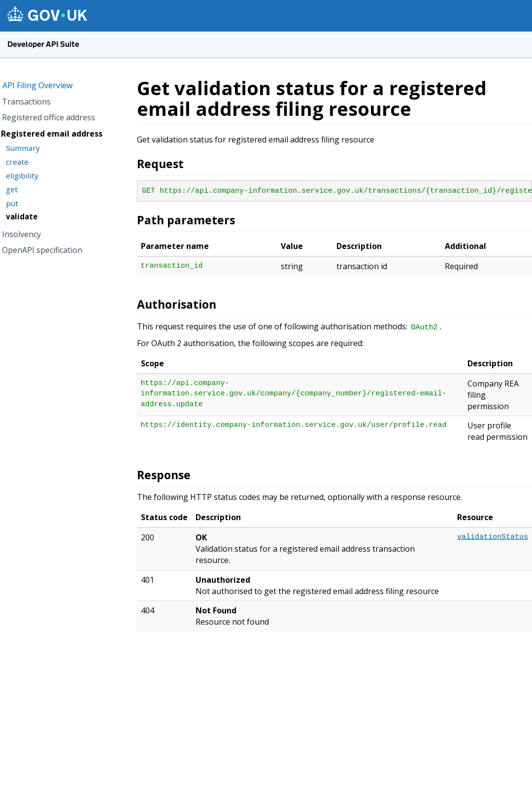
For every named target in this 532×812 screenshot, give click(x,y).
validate (22, 216)
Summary (23, 148)
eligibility (22, 176)
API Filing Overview (37, 85)
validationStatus (493, 537)
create (17, 162)
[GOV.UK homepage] (47, 15)
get (12, 189)
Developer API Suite (43, 44)
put (12, 203)
